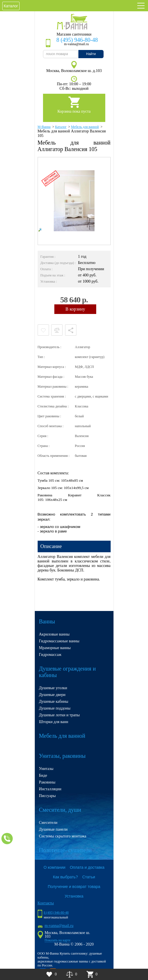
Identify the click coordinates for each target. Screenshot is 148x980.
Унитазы (46, 769)
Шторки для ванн (54, 722)
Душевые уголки (53, 688)
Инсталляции (50, 789)
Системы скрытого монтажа (63, 836)
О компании (54, 867)
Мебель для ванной (62, 736)
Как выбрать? (65, 877)
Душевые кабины (54, 701)
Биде (43, 775)
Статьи (89, 877)
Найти (91, 54)
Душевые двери (52, 695)
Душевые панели (53, 829)
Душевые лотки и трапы (59, 715)
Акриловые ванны (54, 634)
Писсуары (47, 796)
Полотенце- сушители (65, 850)
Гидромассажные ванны (59, 641)
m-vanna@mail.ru (59, 926)
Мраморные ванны (55, 648)
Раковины (47, 782)
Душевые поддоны (55, 708)
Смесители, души (60, 810)
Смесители (48, 823)
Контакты (46, 903)
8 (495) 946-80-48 (77, 40)
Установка (74, 896)
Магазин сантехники (74, 34)
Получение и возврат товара (74, 887)
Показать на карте (58, 940)
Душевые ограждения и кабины (67, 672)
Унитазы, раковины (62, 756)
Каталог (11, 6)
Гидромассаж (50, 655)
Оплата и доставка (87, 867)
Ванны (47, 621)
